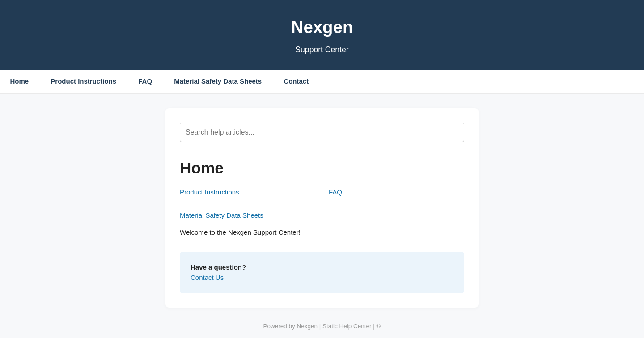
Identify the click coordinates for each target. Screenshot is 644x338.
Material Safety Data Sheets (218, 81)
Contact (296, 81)
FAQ (145, 81)
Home (20, 81)
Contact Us (207, 277)
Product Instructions (83, 81)
